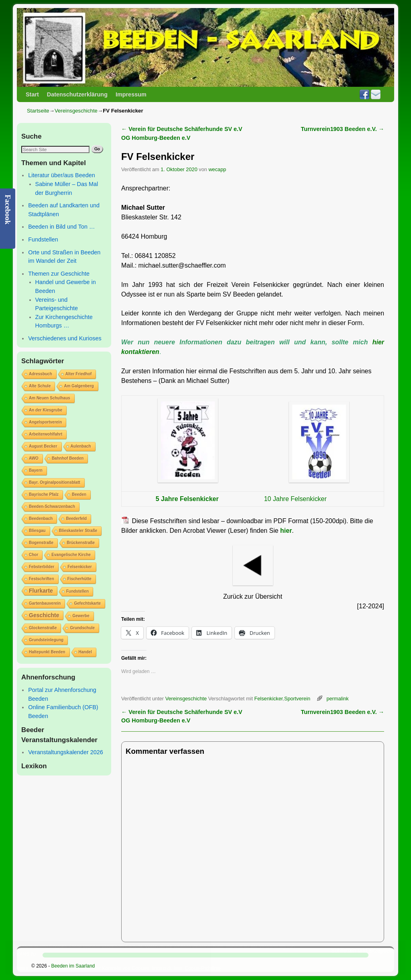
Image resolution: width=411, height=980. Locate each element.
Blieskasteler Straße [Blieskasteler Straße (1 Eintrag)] (78, 531)
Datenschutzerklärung (77, 94)
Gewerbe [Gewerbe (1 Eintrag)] (81, 616)
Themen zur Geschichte (59, 274)
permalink (337, 699)
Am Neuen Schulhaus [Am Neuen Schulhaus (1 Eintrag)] (50, 398)
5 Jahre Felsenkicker (188, 499)
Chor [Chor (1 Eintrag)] (34, 555)
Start (32, 94)
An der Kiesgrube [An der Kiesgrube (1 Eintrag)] (46, 410)
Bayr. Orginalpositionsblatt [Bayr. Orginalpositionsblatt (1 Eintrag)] (55, 482)
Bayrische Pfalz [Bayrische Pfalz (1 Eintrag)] (44, 494)
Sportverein (297, 699)
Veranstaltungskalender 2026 (65, 752)
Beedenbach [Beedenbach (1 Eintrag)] (41, 519)
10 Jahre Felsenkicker (295, 499)
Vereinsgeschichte (76, 111)
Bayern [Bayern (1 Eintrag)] (36, 470)
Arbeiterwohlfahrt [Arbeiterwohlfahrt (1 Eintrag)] (46, 434)
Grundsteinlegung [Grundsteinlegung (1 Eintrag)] (46, 640)
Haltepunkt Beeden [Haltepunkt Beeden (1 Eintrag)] (47, 652)
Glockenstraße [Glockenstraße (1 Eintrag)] (43, 628)
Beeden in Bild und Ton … (61, 227)
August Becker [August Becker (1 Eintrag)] (43, 446)
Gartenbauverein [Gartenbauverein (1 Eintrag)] (45, 603)
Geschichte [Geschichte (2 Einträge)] (44, 615)
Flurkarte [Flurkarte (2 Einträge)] (41, 591)
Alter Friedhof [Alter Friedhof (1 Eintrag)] (79, 374)
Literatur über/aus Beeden (61, 175)
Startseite (38, 111)
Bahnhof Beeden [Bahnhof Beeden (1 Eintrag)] (68, 458)
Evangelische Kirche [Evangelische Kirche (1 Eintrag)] (71, 555)
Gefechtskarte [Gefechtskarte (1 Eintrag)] (87, 603)
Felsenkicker (268, 699)
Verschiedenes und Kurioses (65, 338)
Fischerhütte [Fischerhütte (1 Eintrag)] (79, 579)
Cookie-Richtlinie (203, 968)
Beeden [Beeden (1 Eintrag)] (79, 494)
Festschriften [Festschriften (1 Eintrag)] (42, 579)
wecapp (217, 169)
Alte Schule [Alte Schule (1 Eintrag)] (40, 386)
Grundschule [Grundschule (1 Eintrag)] (82, 628)
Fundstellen (43, 239)
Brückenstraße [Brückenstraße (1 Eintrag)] (81, 543)
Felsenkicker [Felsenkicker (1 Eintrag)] (80, 567)
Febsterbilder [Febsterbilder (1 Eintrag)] (42, 567)
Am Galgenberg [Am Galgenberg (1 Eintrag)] (79, 386)
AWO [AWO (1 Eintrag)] (34, 458)
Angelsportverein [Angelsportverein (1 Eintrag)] (45, 422)
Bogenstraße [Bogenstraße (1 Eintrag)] (41, 543)
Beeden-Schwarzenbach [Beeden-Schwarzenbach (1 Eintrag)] (52, 506)
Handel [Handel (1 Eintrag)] (85, 652)
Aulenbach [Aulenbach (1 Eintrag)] (81, 446)
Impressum (131, 94)
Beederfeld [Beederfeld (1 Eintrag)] (76, 519)
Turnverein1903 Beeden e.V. (342, 129)
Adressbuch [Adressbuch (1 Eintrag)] (41, 374)
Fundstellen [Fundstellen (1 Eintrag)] (77, 591)
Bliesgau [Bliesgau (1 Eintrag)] (37, 531)
